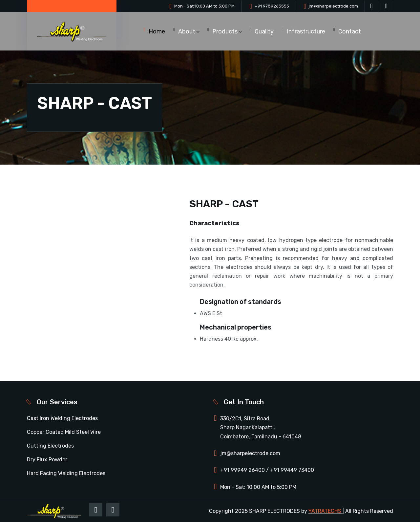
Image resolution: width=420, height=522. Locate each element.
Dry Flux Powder (47, 460)
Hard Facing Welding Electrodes (66, 473)
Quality (264, 31)
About (187, 31)
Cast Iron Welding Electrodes (62, 418)
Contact (350, 31)
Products (225, 31)
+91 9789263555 (272, 6)
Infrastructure (306, 31)
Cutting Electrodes (50, 446)
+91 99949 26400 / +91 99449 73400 (267, 470)
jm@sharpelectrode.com (333, 6)
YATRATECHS (325, 511)
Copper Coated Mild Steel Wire (64, 432)
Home (157, 31)
